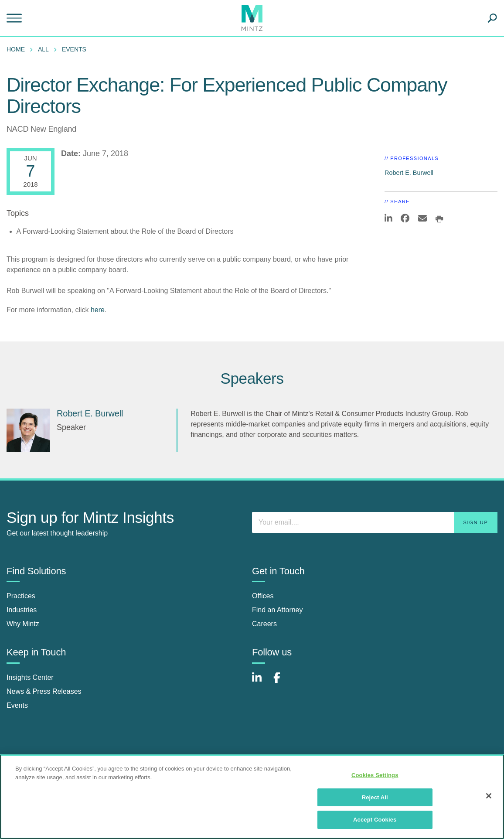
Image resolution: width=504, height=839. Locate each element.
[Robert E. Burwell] (28, 430)
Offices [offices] (263, 596)
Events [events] (17, 705)
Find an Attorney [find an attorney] (278, 610)
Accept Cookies (375, 820)
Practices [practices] (21, 596)
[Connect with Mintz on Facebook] (282, 682)
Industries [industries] (22, 610)
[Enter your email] (375, 522)
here (98, 310)
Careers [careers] (264, 624)
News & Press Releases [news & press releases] (44, 691)
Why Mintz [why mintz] (23, 624)
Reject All (375, 797)
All (43, 49)
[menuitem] (18, 49)
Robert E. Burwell (409, 173)
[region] (252, 797)
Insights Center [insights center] (30, 677)
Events (74, 49)
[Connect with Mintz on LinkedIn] (261, 682)
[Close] (489, 796)
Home (16, 49)
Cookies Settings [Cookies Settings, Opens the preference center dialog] (375, 775)
